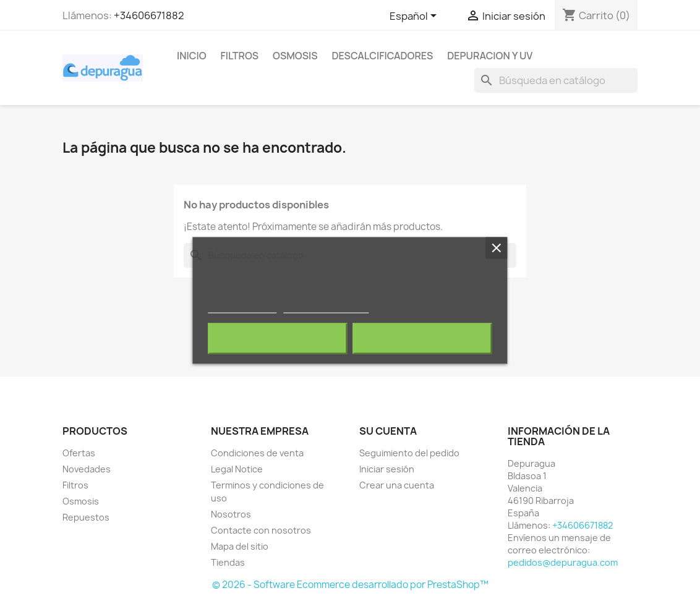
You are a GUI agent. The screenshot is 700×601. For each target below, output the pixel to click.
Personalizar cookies (326, 308)
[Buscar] (556, 80)
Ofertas (79, 453)
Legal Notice (237, 469)
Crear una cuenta (397, 485)
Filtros (240, 56)
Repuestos (86, 517)
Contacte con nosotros (261, 530)
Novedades (87, 469)
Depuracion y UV (490, 56)
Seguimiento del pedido (409, 453)
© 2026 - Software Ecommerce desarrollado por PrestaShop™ (350, 585)
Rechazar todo (277, 339)
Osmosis (295, 56)
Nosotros (231, 514)
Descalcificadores (383, 56)
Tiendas (228, 562)
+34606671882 (149, 15)
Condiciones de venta (257, 453)
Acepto (422, 339)
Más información (242, 308)
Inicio (192, 56)
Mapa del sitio (240, 546)
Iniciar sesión (387, 469)
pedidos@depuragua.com (563, 562)
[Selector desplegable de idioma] (415, 17)
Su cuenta (388, 431)
